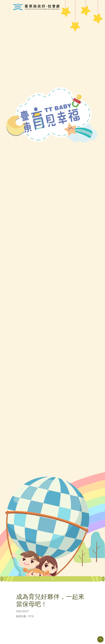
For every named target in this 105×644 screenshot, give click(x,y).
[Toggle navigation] (52, 579)
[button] (100, 639)
